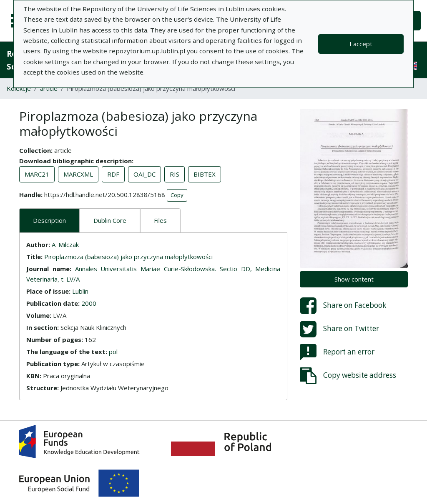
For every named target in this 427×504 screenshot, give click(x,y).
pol (113, 352)
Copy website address (348, 376)
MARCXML (78, 174)
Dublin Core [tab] (110, 220)
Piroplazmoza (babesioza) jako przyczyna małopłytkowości (128, 257)
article (49, 88)
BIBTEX (205, 174)
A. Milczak (65, 245)
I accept (361, 44)
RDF (113, 174)
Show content (354, 279)
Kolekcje (19, 88)
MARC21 (37, 174)
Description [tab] (49, 220)
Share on (343, 306)
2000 (89, 303)
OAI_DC (144, 174)
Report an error (337, 352)
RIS (175, 174)
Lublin (80, 291)
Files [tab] (160, 220)
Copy (177, 195)
